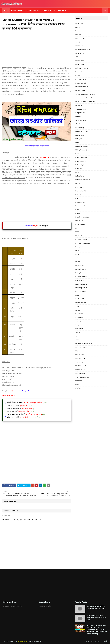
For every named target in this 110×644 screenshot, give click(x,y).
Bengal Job (79, 35)
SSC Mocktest (79, 314)
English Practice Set (81, 83)
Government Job (80, 128)
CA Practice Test (80, 38)
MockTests (79, 213)
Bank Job (78, 31)
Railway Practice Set (81, 277)
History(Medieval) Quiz (82, 146)
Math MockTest (80, 187)
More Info (105, 641)
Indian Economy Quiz (82, 161)
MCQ (77, 198)
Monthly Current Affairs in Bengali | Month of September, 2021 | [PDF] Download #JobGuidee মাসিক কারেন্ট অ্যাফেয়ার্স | (97, 630)
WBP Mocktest (80, 355)
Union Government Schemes (84, 344)
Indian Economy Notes (82, 157)
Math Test (78, 195)
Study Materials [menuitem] (49, 10)
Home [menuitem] (6, 10)
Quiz (77, 258)
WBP (77, 351)
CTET (77, 57)
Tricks (77, 340)
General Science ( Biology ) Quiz (85, 94)
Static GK (78, 321)
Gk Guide (78, 116)
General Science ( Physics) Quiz (85, 98)
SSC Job (78, 310)
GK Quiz (78, 124)
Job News (78, 172)
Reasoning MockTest (82, 284)
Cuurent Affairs (80, 64)
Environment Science (82, 87)
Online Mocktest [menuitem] (18, 10)
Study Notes (79, 329)
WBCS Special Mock (81, 347)
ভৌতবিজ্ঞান (78, 388)
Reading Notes (80, 280)
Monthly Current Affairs (82, 217)
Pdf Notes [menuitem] (62, 10)
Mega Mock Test (80, 202)
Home (87, 641)
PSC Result (79, 250)
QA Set (77, 254)
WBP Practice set (80, 358)
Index (77, 154)
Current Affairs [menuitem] (34, 10)
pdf (76, 228)
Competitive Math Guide (83, 49)
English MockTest (81, 79)
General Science (80, 90)
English (78, 75)
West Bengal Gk (80, 373)
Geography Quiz (80, 113)
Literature (78, 184)
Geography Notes (81, 109)
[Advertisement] (37, 50)
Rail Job (78, 262)
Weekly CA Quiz (80, 370)
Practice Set (79, 236)
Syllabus (78, 332)
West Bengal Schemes (82, 377)
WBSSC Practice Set (81, 366)
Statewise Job (79, 318)
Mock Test (78, 210)
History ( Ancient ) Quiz (82, 131)
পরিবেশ (77, 385)
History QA (79, 139)
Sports (77, 306)
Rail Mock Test (80, 265)
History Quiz (79, 143)
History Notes (80, 135)
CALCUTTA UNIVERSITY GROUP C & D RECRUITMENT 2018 (96, 618)
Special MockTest (81, 303)
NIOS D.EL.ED (79, 221)
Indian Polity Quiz (81, 169)
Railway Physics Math (82, 273)
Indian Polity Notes (81, 165)
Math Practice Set (81, 191)
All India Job (79, 23)
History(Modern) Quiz (82, 150)
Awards (78, 27)
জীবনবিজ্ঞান (79, 381)
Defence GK (79, 72)
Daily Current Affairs (82, 68)
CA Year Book (80, 46)
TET (76, 336)
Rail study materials (81, 269)
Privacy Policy (95, 641)
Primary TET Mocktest (82, 247)
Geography (79, 105)
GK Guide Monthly (81, 120)
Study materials (80, 325)
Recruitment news (81, 291)
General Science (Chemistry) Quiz (85, 102)
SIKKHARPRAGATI (23, 641)
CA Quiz (78, 42)
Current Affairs (80, 61)
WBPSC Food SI (80, 362)
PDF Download (80, 232)
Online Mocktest (80, 224)
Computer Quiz (80, 53)
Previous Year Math (81, 239)
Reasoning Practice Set (82, 288)
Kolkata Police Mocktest (83, 180)
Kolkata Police (80, 176)
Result (77, 295)
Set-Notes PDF (80, 299)
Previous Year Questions (83, 243)
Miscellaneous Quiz (81, 206)
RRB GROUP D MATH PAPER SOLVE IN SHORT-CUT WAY (96, 607)
